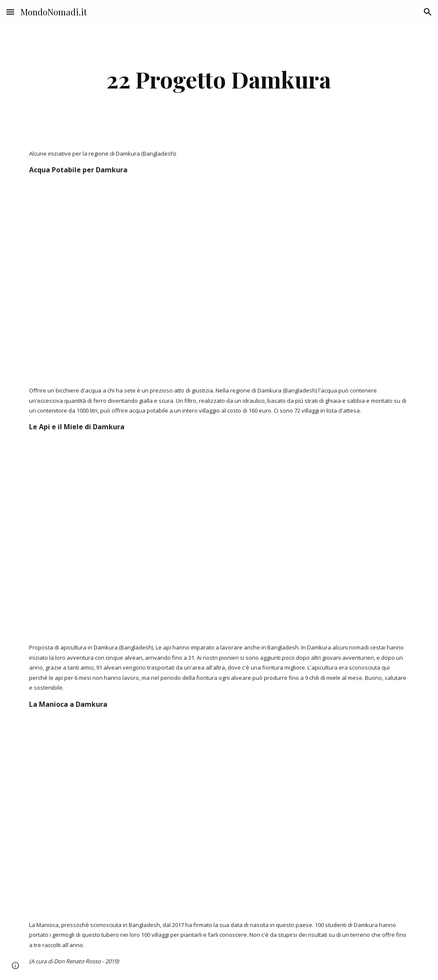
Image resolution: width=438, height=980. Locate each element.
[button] (10, 12)
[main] (219, 79)
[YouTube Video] (170, 280)
